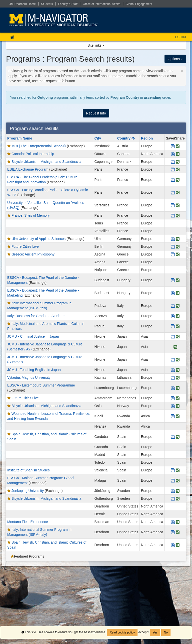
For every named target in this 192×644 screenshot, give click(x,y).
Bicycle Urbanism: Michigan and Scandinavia (46, 162)
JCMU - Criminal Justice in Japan (33, 336)
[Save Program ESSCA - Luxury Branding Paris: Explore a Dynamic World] (173, 192)
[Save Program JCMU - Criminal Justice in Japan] (173, 336)
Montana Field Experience (28, 522)
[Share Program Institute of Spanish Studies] (178, 470)
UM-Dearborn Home (22, 4)
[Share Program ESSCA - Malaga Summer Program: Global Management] (178, 480)
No (166, 632)
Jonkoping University (28, 491)
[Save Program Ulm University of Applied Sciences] (173, 239)
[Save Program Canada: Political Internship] (173, 154)
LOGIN (180, 37)
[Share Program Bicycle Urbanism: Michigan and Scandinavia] (178, 162)
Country (126, 138)
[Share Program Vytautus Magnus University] (178, 377)
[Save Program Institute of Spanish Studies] (173, 470)
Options (175, 59)
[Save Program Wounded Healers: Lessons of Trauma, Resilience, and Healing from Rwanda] (173, 416)
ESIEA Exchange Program (28, 169)
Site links (96, 45)
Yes (155, 632)
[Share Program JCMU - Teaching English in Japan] (178, 370)
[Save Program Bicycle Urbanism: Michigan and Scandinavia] (173, 162)
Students (47, 4)
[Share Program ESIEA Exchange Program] (178, 169)
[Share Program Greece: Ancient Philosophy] (178, 254)
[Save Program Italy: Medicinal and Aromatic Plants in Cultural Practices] (173, 326)
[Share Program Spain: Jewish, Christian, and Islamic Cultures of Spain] (178, 437)
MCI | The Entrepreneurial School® (39, 146)
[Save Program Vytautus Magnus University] (173, 377)
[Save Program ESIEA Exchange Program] (173, 169)
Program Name (20, 138)
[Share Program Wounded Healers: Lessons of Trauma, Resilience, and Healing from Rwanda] (178, 416)
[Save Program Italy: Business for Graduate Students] (173, 316)
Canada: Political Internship (33, 154)
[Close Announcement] (182, 71)
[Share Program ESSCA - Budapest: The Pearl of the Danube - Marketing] (178, 293)
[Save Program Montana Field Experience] (173, 522)
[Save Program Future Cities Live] (173, 246)
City (98, 138)
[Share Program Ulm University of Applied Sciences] (178, 239)
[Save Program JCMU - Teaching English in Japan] (173, 370)
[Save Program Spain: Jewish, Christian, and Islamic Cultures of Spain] (173, 437)
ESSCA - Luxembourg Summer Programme (41, 385)
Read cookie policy (122, 632)
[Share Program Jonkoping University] (178, 491)
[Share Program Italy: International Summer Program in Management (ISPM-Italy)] (178, 306)
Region (147, 138)
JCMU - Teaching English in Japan (34, 370)
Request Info (96, 113)
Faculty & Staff (68, 4)
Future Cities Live (25, 246)
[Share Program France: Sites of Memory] (178, 215)
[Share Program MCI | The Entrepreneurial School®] (178, 146)
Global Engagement (139, 4)
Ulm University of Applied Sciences (38, 239)
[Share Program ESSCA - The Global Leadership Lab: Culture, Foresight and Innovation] (178, 180)
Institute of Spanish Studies (28, 470)
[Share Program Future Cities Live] (178, 246)
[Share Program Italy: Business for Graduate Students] (178, 316)
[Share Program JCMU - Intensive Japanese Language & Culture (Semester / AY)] (175, 347)
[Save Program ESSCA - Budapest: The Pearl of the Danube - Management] (173, 280)
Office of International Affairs (101, 4)
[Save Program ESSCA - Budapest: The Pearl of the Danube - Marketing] (173, 293)
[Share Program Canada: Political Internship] (178, 154)
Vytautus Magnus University (29, 377)
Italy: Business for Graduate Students (36, 316)
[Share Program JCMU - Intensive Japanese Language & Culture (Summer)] (178, 359)
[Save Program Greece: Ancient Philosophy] (173, 254)
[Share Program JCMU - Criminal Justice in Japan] (178, 336)
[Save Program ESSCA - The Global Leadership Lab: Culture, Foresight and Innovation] (173, 180)
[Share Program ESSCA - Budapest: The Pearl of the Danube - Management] (178, 280)
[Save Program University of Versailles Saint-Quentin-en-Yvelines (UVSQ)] (173, 205)
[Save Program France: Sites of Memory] (173, 215)
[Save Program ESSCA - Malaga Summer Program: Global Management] (173, 480)
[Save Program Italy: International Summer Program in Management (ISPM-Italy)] (173, 306)
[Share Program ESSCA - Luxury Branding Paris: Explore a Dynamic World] (178, 192)
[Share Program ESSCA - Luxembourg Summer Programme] (178, 388)
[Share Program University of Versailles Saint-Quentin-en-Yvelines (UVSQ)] (178, 205)
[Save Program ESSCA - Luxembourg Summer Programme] (173, 388)
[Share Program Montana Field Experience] (178, 522)
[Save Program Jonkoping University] (173, 491)
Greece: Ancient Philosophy (33, 254)
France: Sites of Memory (31, 215)
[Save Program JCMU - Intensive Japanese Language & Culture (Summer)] (173, 359)
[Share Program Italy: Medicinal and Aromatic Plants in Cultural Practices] (178, 326)
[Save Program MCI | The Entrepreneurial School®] (173, 146)
